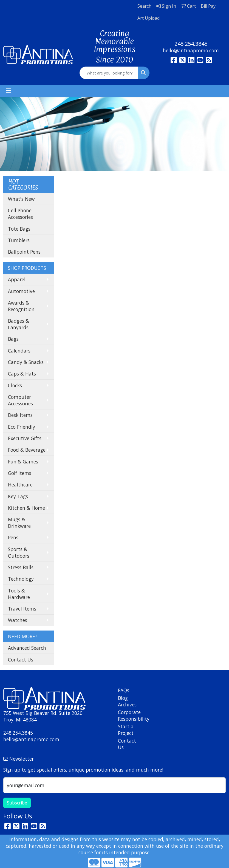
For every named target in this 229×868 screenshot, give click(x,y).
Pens (13, 537)
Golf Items (20, 473)
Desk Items (20, 415)
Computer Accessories (20, 400)
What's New (21, 199)
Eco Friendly (22, 427)
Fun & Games (23, 462)
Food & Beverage (27, 450)
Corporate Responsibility (129, 715)
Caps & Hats (22, 374)
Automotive (21, 291)
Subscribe (17, 803)
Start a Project (126, 730)
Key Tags (18, 496)
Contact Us (21, 660)
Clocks (15, 385)
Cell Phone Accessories (20, 214)
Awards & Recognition (21, 306)
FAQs (124, 690)
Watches (18, 620)
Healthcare (20, 485)
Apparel (17, 279)
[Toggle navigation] (9, 91)
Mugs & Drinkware (19, 523)
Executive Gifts (25, 438)
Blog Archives (127, 701)
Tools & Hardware (19, 594)
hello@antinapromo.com (191, 50)
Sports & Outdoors (19, 552)
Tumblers (19, 240)
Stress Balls (21, 567)
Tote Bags (19, 229)
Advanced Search (27, 648)
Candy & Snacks (26, 362)
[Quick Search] (109, 73)
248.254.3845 (191, 44)
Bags (13, 339)
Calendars (19, 351)
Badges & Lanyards (19, 324)
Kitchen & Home (26, 508)
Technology (21, 579)
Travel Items (22, 609)
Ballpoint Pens (24, 252)
